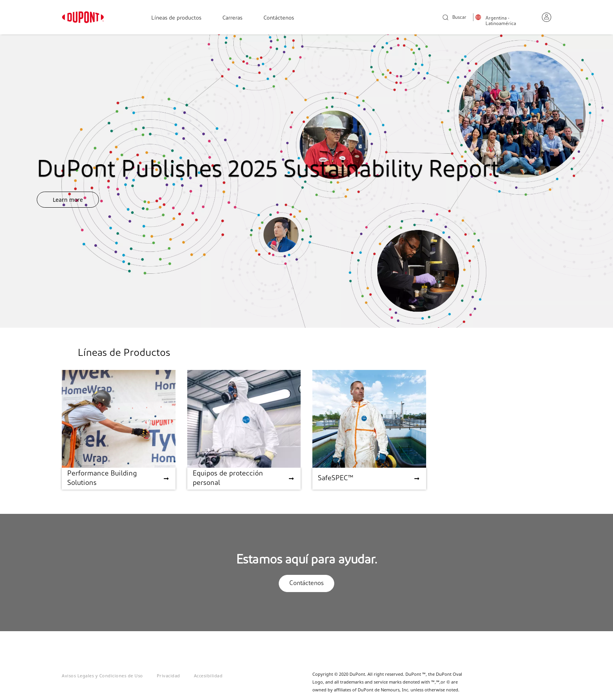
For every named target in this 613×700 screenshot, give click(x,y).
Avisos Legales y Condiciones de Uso (102, 676)
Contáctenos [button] (306, 583)
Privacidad (168, 676)
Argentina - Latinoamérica (501, 21)
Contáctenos (279, 18)
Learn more (68, 200)
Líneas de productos (176, 18)
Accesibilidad (208, 676)
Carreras (232, 18)
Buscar (454, 18)
